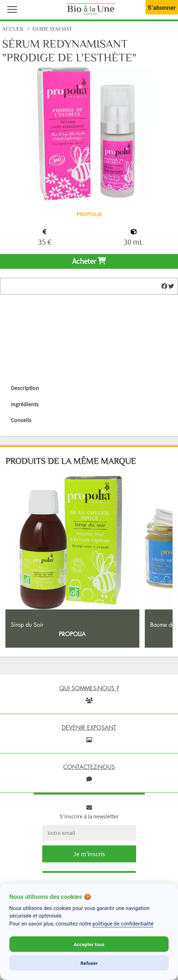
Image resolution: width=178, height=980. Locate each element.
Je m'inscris (89, 854)
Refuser (89, 963)
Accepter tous (89, 944)
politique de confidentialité (123, 924)
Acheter (89, 261)
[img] (164, 286)
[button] (10, 9)
